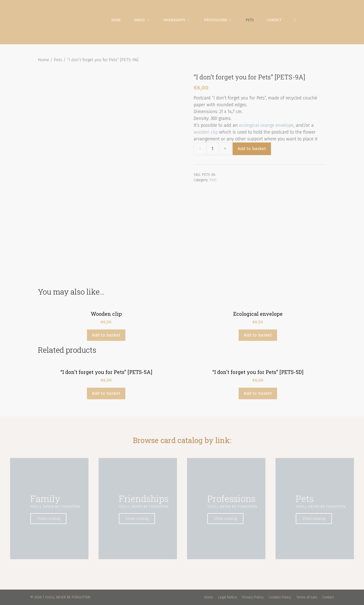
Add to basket (252, 149)
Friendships (180, 20)
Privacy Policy (253, 597)
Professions (222, 20)
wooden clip (206, 132)
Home (116, 20)
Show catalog (48, 518)
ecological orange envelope (266, 125)
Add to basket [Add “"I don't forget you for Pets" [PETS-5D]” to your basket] (258, 393)
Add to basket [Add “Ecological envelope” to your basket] (258, 335)
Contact (274, 20)
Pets (250, 20)
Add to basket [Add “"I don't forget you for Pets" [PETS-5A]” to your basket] (106, 393)
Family (145, 20)
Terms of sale (307, 597)
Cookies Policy (280, 597)
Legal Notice (228, 597)
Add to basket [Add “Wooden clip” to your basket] (106, 335)
